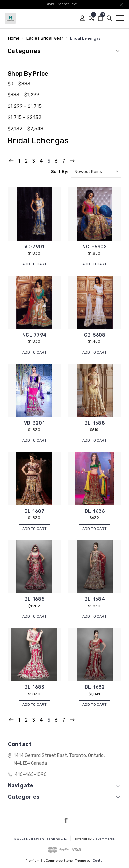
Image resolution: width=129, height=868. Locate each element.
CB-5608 (95, 335)
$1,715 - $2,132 (24, 117)
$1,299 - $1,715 (25, 106)
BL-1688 (95, 423)
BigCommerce (103, 839)
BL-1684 (95, 599)
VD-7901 (34, 247)
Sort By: (60, 172)
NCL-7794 (34, 335)
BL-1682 (95, 687)
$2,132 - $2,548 (25, 129)
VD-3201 (34, 423)
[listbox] (96, 171)
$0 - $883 (19, 84)
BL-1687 (34, 511)
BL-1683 (34, 687)
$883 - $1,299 (23, 95)
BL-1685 (34, 599)
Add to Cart (34, 264)
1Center (97, 861)
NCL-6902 (95, 247)
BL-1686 (95, 511)
